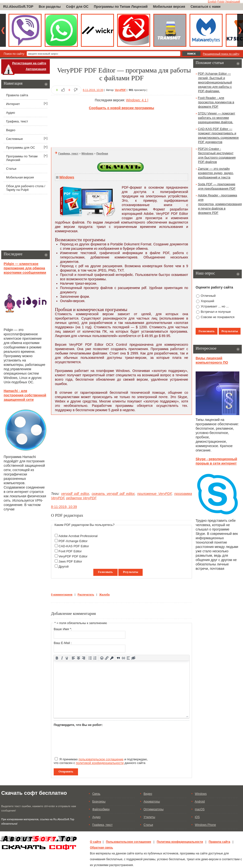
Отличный (208, 296)
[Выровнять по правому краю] (83, 658)
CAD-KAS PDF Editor (74, 546)
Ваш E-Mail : (63, 643)
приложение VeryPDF (154, 494)
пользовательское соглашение (101, 759)
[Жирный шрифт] (57, 658)
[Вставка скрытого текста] (134, 658)
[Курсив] (62, 658)
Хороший (207, 301)
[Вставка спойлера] (128, 658)
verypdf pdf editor (75, 494)
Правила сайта (17, 95)
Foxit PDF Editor (70, 551)
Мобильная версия (169, 7)
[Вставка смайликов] (102, 658)
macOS (200, 809)
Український (233, 1)
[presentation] (91, 740)
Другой (64, 567)
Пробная (102, 153)
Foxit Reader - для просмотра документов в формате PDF (216, 102)
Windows (87, 153)
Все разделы (50, 7)
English (212, 1)
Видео (11, 130)
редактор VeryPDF (81, 498)
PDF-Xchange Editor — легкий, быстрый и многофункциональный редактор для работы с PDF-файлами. (215, 82)
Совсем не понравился (218, 317)
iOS (197, 817)
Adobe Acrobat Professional (78, 536)
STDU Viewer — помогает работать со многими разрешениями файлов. (217, 118)
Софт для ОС (77, 7)
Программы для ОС (21, 148)
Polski (221, 1)
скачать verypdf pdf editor (113, 494)
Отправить (66, 772)
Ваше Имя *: (63, 629)
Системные (14, 139)
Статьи (11, 169)
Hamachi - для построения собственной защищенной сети (25, 395)
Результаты (130, 572)
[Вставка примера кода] (123, 658)
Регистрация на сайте (29, 63)
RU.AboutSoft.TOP (18, 7)
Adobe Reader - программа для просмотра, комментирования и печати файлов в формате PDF (220, 204)
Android (200, 802)
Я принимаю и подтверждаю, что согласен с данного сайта (101, 761)
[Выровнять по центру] (79, 658)
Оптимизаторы (154, 809)
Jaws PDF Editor (70, 561)
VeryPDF (120, 90)
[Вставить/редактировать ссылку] (107, 658)
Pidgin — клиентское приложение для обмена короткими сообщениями (25, 268)
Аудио (11, 113)
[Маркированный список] (90, 658)
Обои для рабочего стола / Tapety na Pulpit (26, 188)
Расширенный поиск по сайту (221, 54)
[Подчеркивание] (67, 658)
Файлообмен (101, 809)
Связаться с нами (205, 7)
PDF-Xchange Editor (73, 541)
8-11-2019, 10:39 (93, 90)
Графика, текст (68, 153)
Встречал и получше (216, 312)
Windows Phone (205, 825)
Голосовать (105, 572)
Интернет (13, 104)
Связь (96, 794)
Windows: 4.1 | (137, 100)
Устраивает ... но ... (215, 306)
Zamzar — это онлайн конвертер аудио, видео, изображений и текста (216, 173)
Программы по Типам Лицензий (121, 7)
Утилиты (149, 817)
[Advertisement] (122, 128)
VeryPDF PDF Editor (73, 556)
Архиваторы (152, 802)
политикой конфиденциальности (100, 763)
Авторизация (36, 69)
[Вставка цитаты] (118, 658)
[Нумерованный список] (95, 658)
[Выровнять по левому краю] (74, 658)
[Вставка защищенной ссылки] (112, 658)
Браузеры (99, 802)
